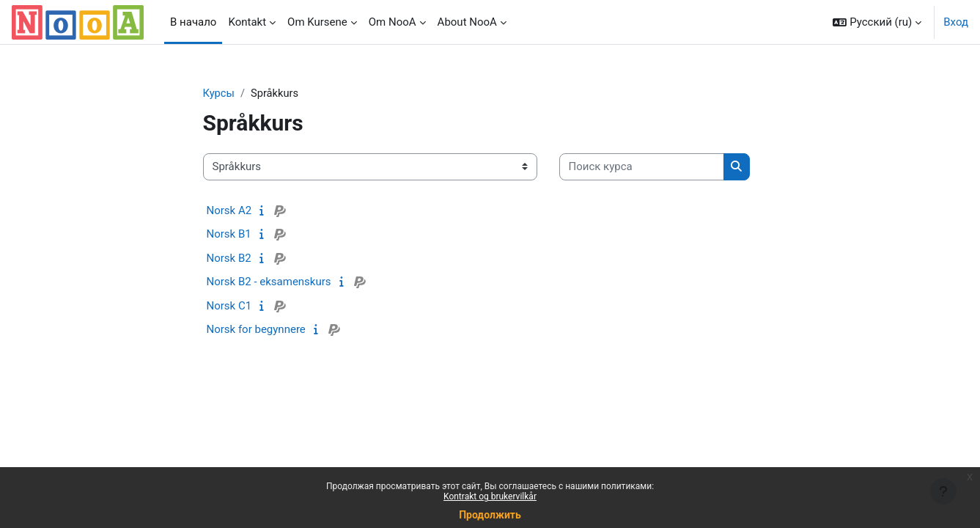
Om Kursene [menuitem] (317, 22)
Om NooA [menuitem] (393, 22)
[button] (877, 22)
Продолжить (490, 515)
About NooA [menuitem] (467, 22)
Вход (956, 22)
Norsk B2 (229, 258)
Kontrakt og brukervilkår (490, 496)
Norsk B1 (229, 235)
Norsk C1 (229, 306)
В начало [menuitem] (193, 22)
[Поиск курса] (642, 168)
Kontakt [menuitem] (247, 22)
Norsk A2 (229, 210)
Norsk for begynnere (256, 330)
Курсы (219, 93)
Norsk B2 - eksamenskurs (269, 282)
